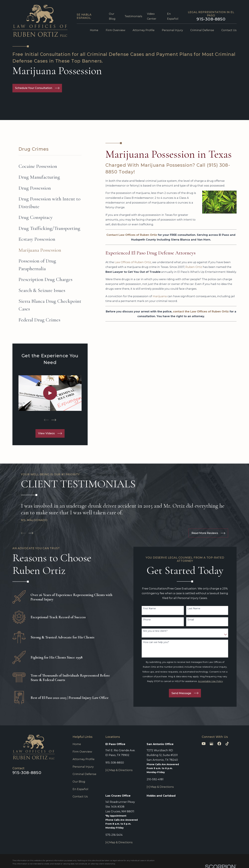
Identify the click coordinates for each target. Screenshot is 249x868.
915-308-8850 (211, 19)
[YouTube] (204, 744)
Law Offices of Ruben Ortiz (133, 262)
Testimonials (133, 16)
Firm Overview (82, 752)
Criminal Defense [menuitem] (202, 30)
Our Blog (79, 782)
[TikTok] (227, 744)
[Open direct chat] (231, 763)
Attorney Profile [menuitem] (144, 30)
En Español (80, 789)
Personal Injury (83, 767)
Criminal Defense (84, 774)
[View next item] (54, 420)
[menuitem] (50, 166)
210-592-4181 (155, 779)
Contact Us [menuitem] (229, 30)
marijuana (160, 296)
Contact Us (80, 796)
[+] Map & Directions (119, 770)
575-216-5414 (114, 835)
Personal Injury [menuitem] (172, 30)
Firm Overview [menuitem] (116, 30)
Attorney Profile (84, 759)
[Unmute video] (191, 763)
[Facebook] (219, 744)
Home (77, 744)
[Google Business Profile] (211, 744)
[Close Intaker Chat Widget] (238, 763)
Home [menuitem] (94, 30)
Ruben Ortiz (194, 267)
